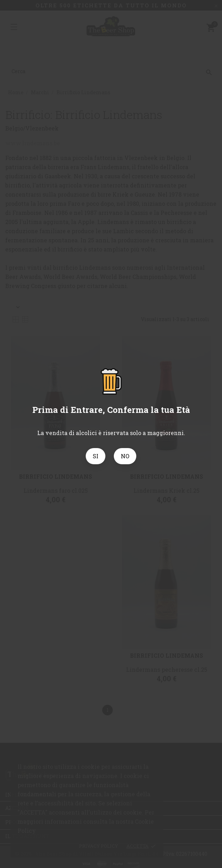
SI (96, 456)
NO (125, 456)
